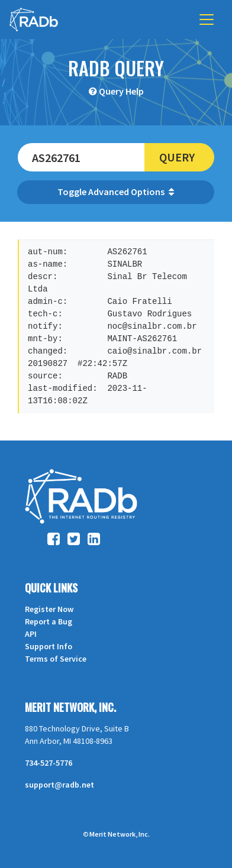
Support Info (49, 646)
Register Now (49, 609)
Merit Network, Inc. (70, 707)
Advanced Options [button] (131, 192)
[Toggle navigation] (207, 20)
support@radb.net (59, 785)
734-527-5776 (49, 763)
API (31, 634)
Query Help (121, 91)
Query (177, 157)
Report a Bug (49, 621)
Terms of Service (56, 659)
